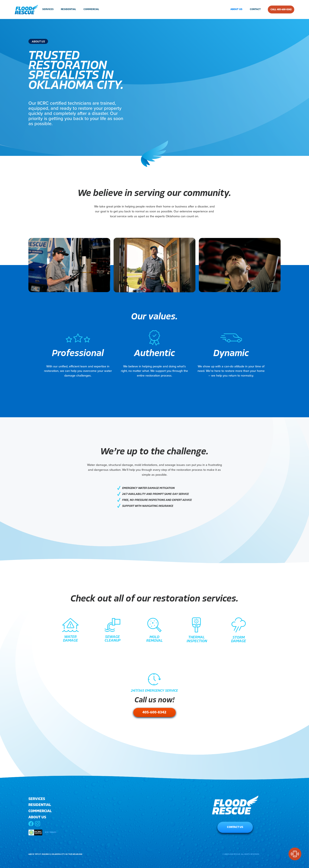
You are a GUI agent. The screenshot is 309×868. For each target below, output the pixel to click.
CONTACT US (235, 827)
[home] (26, 9)
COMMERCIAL (40, 811)
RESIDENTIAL (40, 805)
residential (68, 9)
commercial (91, 9)
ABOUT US (37, 817)
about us (236, 9)
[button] (47, 10)
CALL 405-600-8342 (281, 10)
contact (255, 9)
